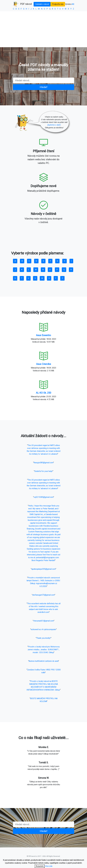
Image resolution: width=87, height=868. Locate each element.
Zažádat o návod (42, 4)
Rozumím (40, 866)
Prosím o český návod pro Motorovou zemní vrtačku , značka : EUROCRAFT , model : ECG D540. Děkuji (44, 650)
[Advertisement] (43, 29)
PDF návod (22, 4)
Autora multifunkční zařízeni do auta (43, 661)
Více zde (49, 866)
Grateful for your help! (44, 471)
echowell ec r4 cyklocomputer (43, 629)
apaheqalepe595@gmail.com (43, 569)
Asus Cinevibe (44, 364)
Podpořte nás (58, 4)
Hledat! (44, 87)
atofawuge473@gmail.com (43, 595)
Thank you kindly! (44, 638)
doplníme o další (54, 125)
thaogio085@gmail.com (43, 463)
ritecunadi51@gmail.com (44, 621)
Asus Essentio (43, 335)
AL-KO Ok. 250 (43, 393)
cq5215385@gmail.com (44, 497)
